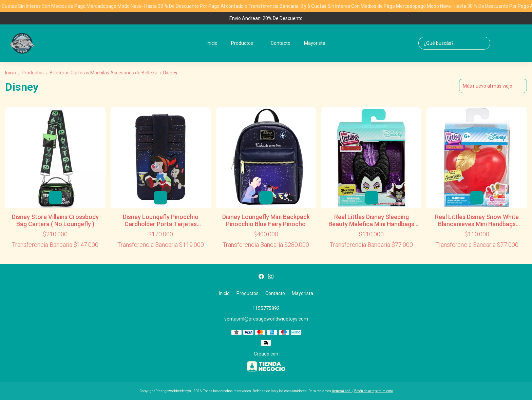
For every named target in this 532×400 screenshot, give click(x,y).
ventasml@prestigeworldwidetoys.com (266, 319)
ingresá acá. (342, 391)
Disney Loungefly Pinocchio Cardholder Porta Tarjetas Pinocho (161, 220)
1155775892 (266, 308)
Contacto (281, 43)
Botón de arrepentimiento (374, 391)
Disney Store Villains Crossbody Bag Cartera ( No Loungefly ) (55, 220)
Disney (170, 73)
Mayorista (315, 43)
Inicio (212, 43)
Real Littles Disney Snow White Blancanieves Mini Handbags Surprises (477, 220)
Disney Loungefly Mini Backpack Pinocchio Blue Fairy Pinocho (266, 220)
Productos (245, 43)
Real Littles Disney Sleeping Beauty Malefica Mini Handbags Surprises (371, 220)
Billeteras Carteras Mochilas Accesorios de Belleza (106, 73)
